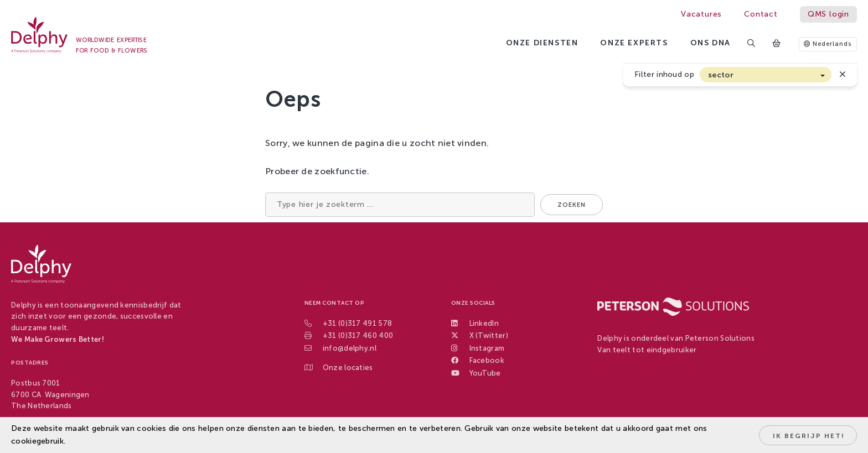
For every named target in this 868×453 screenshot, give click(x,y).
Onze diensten (542, 43)
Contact (761, 14)
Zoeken (572, 205)
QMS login (828, 14)
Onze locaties (348, 368)
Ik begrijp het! (809, 436)
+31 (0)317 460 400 (358, 335)
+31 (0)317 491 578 (357, 323)
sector (721, 75)
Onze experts (634, 43)
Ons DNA (711, 43)
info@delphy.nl (350, 348)
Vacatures (701, 14)
